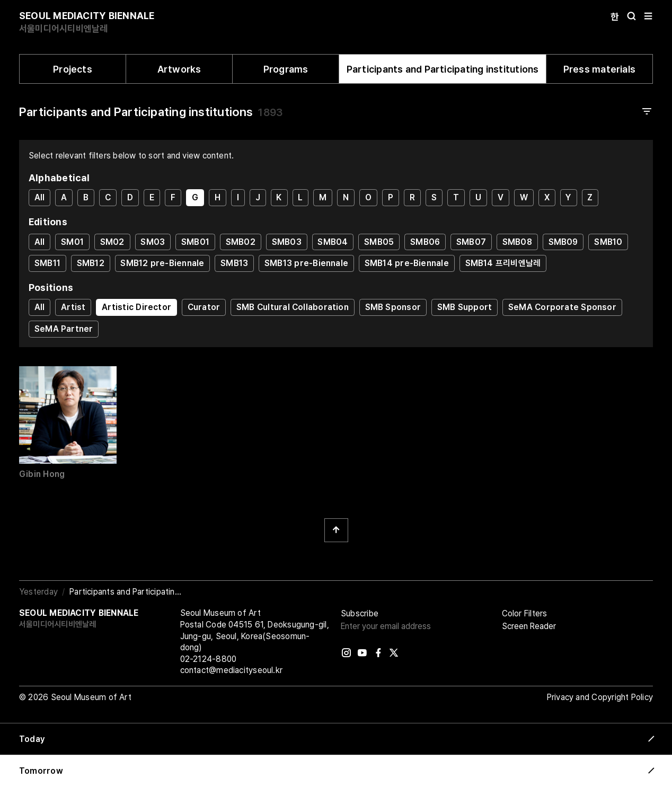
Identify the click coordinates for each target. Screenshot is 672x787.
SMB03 (287, 242)
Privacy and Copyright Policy (600, 697)
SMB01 (195, 242)
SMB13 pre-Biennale (306, 263)
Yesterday (38, 592)
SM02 (112, 242)
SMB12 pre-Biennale (162, 263)
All (40, 197)
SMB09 (563, 242)
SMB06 (425, 242)
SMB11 (47, 263)
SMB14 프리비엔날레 (503, 263)
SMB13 (234, 263)
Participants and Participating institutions (443, 69)
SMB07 (471, 242)
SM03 (153, 242)
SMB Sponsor (393, 307)
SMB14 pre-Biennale (407, 263)
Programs (286, 69)
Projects (73, 69)
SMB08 (517, 242)
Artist (73, 307)
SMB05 (379, 242)
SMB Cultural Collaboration (293, 307)
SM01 (72, 242)
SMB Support (465, 307)
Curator (204, 307)
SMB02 (241, 242)
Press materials (599, 69)
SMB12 (91, 263)
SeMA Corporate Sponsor (562, 307)
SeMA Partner (64, 329)
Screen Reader (529, 626)
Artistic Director (136, 307)
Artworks (179, 69)
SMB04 (333, 242)
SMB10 (608, 242)
